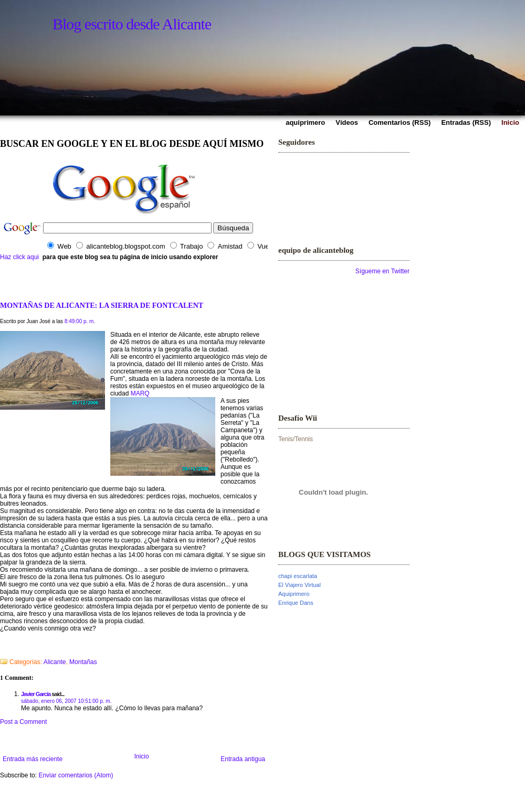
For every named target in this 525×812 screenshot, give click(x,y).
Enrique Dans (296, 603)
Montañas (83, 662)
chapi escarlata (298, 576)
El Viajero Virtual (300, 585)
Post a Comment (23, 722)
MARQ (140, 393)
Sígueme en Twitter (382, 271)
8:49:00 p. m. (80, 321)
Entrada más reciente (33, 759)
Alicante (55, 662)
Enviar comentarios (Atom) (76, 775)
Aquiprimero (294, 594)
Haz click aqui (19, 257)
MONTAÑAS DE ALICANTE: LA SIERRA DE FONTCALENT (102, 305)
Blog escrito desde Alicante (132, 24)
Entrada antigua (243, 759)
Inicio (142, 756)
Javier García (36, 694)
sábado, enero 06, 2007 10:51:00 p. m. (66, 701)
